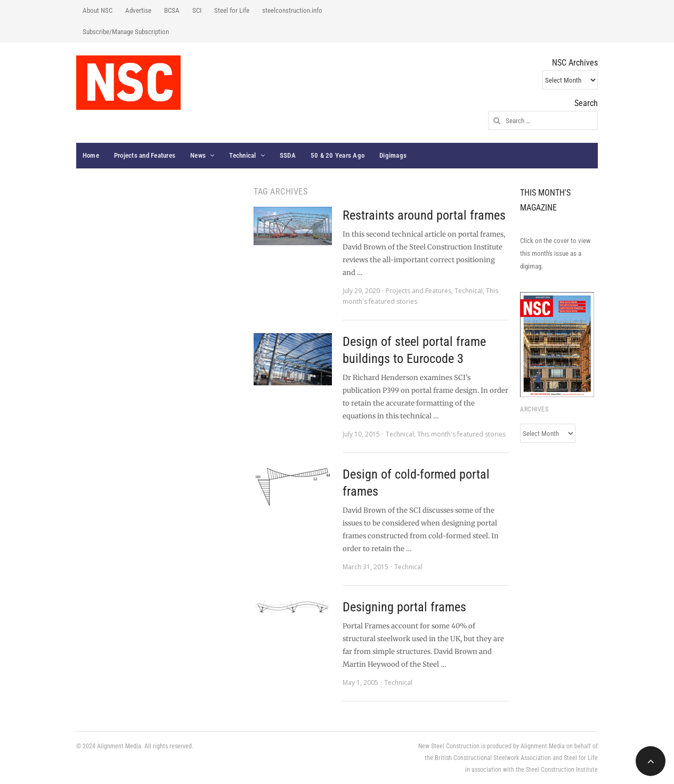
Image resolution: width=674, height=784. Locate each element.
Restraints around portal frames (424, 215)
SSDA (288, 155)
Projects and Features (145, 155)
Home (91, 155)
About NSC (98, 10)
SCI (197, 10)
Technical (242, 155)
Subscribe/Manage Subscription (126, 32)
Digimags (393, 155)
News (198, 155)
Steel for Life (232, 10)
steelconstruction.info (292, 10)
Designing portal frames (404, 607)
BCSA (172, 10)
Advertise (138, 10)
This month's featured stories (461, 434)
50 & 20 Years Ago (338, 155)
